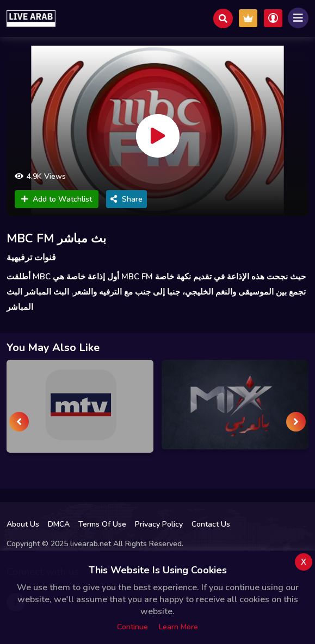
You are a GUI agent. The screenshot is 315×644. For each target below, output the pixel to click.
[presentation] (19, 422)
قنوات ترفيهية (31, 258)
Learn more (178, 627)
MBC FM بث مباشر (56, 239)
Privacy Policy (159, 524)
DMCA (59, 524)
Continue (132, 627)
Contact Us (211, 524)
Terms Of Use (102, 524)
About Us (23, 524)
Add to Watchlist (57, 199)
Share (126, 199)
